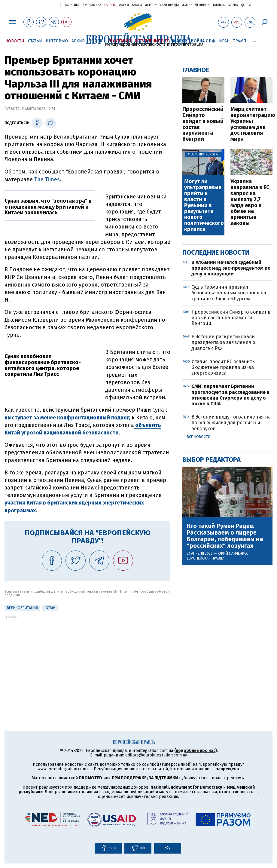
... (254, 40)
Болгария (120, 41)
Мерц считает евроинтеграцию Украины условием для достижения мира (251, 124)
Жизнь (187, 5)
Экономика (92, 5)
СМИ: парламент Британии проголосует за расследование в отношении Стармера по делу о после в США (230, 395)
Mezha (233, 5)
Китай (50, 608)
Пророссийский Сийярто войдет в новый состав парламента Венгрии (203, 124)
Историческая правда (162, 5)
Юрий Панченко (232, 554)
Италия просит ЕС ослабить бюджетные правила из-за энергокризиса (223, 367)
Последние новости (216, 252)
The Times (47, 179)
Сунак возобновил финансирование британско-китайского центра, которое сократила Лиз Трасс (43, 365)
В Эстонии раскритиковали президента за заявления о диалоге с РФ (223, 342)
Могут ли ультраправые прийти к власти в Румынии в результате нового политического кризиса (204, 205)
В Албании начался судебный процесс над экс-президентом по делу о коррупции (231, 268)
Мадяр (180, 41)
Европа (110, 5)
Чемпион (202, 5)
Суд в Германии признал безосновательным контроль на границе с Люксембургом (229, 293)
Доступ (247, 5)
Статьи (35, 41)
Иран (224, 41)
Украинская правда (41, 5)
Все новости (199, 437)
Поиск (95, 41)
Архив (78, 41)
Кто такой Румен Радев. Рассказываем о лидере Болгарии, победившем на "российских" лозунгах (225, 536)
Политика (72, 5)
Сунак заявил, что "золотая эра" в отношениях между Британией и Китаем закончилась (48, 207)
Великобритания (22, 608)
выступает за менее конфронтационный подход (67, 418)
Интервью (57, 41)
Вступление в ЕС (152, 41)
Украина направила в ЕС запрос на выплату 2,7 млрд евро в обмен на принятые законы (250, 202)
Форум (124, 5)
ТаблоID (219, 5)
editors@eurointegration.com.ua (156, 755)
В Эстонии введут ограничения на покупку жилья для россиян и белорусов (231, 423)
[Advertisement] (87, 661)
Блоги (137, 5)
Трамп (240, 41)
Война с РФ (203, 41)
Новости (15, 41)
